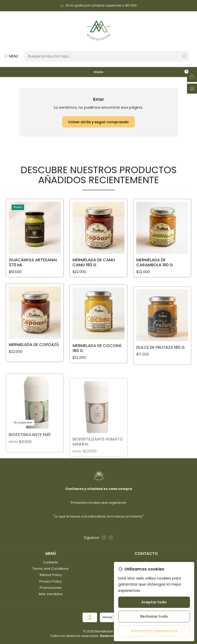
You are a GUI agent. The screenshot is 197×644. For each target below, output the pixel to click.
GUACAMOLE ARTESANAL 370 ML (33, 277)
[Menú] (11, 56)
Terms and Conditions (51, 569)
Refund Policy (51, 575)
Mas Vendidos (51, 594)
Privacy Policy (51, 581)
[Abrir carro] (192, 77)
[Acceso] (192, 89)
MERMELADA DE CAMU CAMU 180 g (94, 284)
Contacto (51, 562)
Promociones (51, 588)
